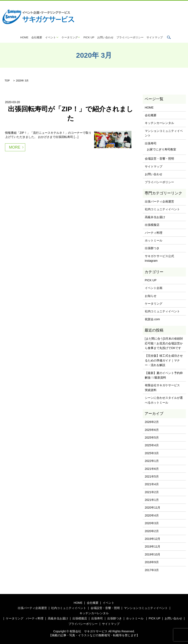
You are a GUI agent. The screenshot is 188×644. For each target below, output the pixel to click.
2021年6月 (152, 469)
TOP (7, 81)
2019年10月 (153, 554)
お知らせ (151, 296)
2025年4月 (152, 445)
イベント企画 (154, 288)
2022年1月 (152, 461)
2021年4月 (152, 484)
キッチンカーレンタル (159, 123)
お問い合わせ (105, 37)
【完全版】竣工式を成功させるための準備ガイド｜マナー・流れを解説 (164, 360)
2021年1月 (152, 500)
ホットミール (154, 240)
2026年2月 (152, 422)
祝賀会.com (152, 319)
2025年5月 (152, 438)
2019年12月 (153, 539)
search (169, 37)
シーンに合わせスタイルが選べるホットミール (164, 400)
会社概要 (37, 37)
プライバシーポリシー (130, 37)
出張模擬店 (152, 225)
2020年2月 (152, 531)
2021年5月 (152, 476)
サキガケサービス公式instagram (159, 258)
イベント (50, 37)
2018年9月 (152, 562)
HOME (24, 37)
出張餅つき (152, 248)
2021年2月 (152, 492)
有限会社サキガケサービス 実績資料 (164, 388)
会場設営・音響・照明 (159, 159)
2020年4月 (152, 515)
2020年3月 (152, 523)
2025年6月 (152, 430)
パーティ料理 (154, 233)
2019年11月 (153, 546)
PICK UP (89, 37)
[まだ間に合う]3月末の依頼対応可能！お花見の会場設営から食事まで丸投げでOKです (164, 343)
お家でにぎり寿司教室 (162, 149)
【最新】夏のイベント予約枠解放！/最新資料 (164, 375)
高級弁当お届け (155, 217)
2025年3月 (152, 453)
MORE (15, 147)
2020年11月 (153, 508)
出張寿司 (151, 143)
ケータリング (70, 37)
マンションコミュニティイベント (164, 133)
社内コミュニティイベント (162, 209)
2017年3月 (152, 570)
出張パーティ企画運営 (159, 201)
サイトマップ (155, 37)
